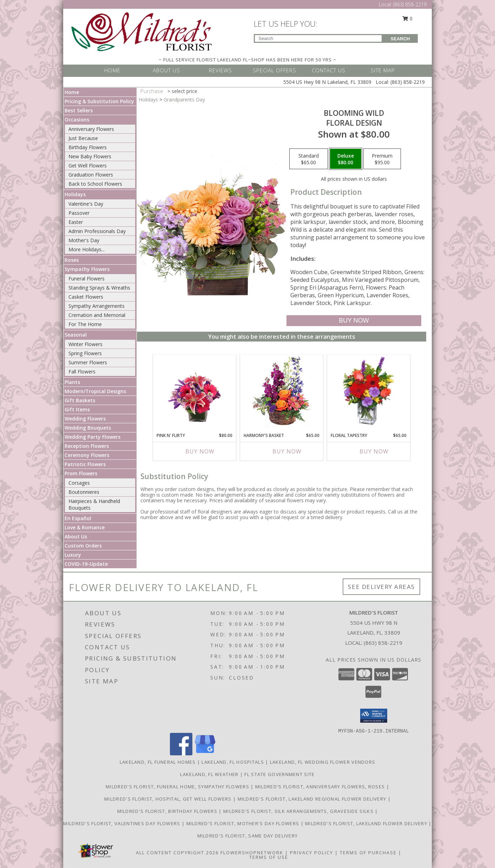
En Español (78, 518)
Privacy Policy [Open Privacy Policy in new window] (312, 853)
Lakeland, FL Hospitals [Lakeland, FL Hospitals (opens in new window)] (233, 762)
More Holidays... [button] (87, 249)
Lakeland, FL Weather (209, 774)
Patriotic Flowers (85, 464)
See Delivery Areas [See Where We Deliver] (381, 587)
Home (72, 92)
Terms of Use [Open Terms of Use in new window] (269, 857)
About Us (76, 536)
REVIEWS (220, 70)
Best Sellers (79, 110)
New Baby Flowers (90, 156)
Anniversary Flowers (91, 129)
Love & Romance (85, 527)
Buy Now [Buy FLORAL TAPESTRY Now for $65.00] (374, 451)
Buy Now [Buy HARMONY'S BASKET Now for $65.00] (287, 451)
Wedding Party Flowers (93, 437)
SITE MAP (383, 70)
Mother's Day (84, 240)
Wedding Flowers (85, 419)
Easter (76, 222)
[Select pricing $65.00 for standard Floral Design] (309, 159)
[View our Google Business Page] (205, 753)
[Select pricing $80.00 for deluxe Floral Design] (346, 159)
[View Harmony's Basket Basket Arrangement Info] (282, 392)
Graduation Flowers (91, 175)
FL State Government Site (279, 774)
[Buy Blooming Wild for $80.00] (354, 321)
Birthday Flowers (88, 147)
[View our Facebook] (181, 753)
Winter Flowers (85, 344)
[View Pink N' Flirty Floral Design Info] (195, 392)
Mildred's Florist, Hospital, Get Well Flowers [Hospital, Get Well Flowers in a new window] (169, 799)
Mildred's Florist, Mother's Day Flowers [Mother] (244, 823)
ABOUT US (166, 70)
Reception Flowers (87, 446)
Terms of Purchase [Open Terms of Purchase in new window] (368, 853)
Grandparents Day (184, 100)
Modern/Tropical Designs (95, 391)
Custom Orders (83, 546)
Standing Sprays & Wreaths (99, 288)
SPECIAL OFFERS (275, 70)
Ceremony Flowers (87, 455)
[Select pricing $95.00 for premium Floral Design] (382, 159)
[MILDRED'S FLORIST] (141, 31)
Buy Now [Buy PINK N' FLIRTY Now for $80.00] (200, 451)
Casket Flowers (86, 297)
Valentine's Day (86, 204)
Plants (72, 382)
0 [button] (408, 18)
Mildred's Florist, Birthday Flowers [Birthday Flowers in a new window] (168, 811)
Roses (72, 260)
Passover (79, 213)
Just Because (83, 138)
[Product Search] (318, 38)
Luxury (73, 555)
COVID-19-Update (86, 564)
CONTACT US (329, 70)
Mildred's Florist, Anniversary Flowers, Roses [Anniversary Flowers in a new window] (321, 787)
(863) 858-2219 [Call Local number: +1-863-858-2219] (410, 4)
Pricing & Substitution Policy (99, 101)
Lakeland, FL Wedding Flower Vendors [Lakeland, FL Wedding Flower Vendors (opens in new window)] (323, 762)
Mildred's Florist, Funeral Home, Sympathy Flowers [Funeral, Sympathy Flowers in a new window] (178, 787)
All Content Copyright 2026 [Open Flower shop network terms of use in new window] (177, 853)
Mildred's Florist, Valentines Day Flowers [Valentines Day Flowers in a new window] (123, 823)
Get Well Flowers (88, 165)
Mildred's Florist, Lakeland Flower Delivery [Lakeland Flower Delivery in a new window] (367, 823)
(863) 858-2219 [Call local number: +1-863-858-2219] (383, 643)
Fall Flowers (82, 372)
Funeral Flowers (87, 279)
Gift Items (77, 409)
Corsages (79, 483)
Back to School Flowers (95, 184)
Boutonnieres (84, 492)
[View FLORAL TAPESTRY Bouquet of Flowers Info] (369, 392)
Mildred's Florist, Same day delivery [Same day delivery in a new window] (248, 836)
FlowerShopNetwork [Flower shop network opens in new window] (252, 853)
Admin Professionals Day (97, 231)
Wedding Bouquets (88, 428)
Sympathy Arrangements (97, 306)
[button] (374, 716)
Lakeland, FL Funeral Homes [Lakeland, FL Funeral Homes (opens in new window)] (158, 762)
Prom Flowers (81, 473)
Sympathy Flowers (87, 269)
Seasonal (76, 335)
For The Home (85, 324)
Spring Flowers (85, 353)
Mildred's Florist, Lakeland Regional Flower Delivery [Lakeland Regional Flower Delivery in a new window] (313, 799)
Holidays (75, 194)
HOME (112, 70)
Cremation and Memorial (97, 315)
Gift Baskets (80, 400)
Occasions (77, 120)
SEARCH (400, 39)
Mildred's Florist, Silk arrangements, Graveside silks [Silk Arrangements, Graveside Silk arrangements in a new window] (299, 811)
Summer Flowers (88, 362)
